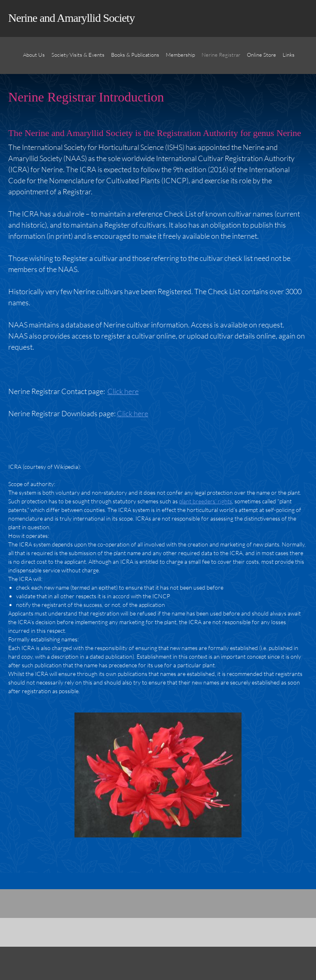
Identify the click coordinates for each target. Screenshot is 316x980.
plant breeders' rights (206, 501)
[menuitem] (34, 60)
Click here (123, 391)
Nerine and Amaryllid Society (71, 18)
